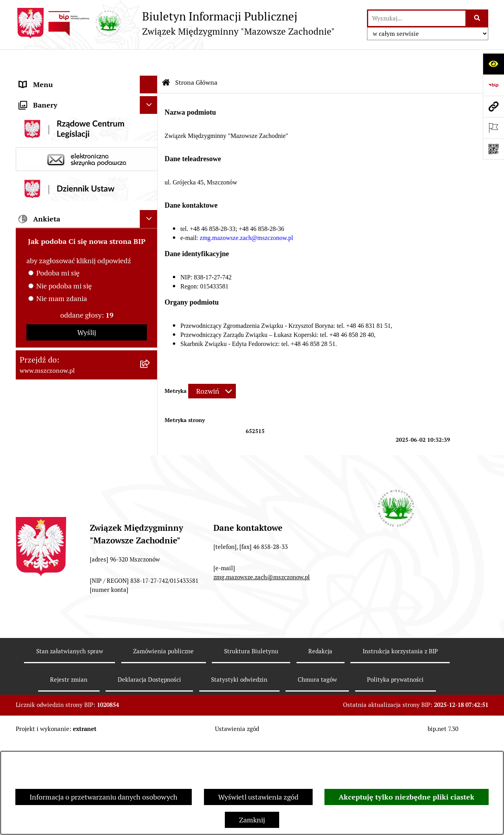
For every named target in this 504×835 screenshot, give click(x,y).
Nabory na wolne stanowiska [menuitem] (64, 252)
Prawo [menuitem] (29, 114)
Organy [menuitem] (31, 96)
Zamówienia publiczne (163, 743)
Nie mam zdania (62, 466)
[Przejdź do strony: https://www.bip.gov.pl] (493, 85)
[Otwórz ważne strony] (493, 128)
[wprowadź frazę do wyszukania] (417, 18)
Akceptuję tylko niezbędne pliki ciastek (407, 797)
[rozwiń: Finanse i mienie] (150, 132)
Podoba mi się (58, 441)
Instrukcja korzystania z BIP (400, 743)
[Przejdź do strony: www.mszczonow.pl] (493, 106)
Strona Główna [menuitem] (43, 79)
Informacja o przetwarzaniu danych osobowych (104, 797)
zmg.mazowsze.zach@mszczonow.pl (262, 669)
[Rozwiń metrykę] (212, 367)
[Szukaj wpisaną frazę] (477, 18)
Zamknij (252, 820)
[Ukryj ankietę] (149, 387)
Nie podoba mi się (64, 454)
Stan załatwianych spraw (70, 743)
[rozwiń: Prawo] (150, 114)
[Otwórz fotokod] (493, 149)
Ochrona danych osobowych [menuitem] (64, 235)
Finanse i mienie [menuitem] (45, 132)
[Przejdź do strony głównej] (175, 23)
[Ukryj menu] (149, 61)
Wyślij (87, 500)
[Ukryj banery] (149, 273)
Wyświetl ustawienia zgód (258, 797)
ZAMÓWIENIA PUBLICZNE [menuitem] (62, 199)
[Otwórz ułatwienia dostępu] (493, 64)
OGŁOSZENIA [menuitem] (41, 217)
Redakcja (320, 743)
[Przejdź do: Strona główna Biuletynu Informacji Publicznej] (166, 59)
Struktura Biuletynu (251, 743)
